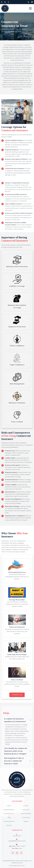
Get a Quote (26, 810)
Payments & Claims (8, 821)
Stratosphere (21, 866)
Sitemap (26, 821)
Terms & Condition (25, 814)
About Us (9, 825)
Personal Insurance (8, 814)
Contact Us (17, 695)
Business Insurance (9, 810)
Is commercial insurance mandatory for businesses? (15, 763)
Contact (26, 806)
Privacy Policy (25, 817)
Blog (9, 817)
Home (8, 806)
